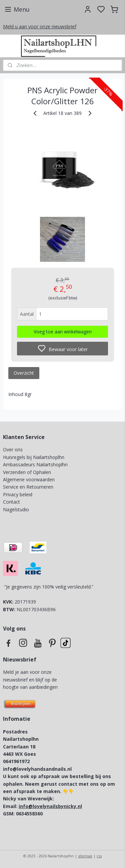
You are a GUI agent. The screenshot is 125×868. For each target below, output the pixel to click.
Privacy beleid (18, 494)
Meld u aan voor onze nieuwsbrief (40, 26)
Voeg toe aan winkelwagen (63, 332)
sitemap (85, 856)
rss (99, 856)
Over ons (13, 449)
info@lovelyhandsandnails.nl (37, 769)
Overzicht (24, 373)
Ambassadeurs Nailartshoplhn (35, 464)
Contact (11, 502)
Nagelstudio (16, 509)
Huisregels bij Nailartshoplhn (34, 457)
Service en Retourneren (28, 487)
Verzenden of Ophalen (27, 472)
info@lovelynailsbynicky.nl (50, 806)
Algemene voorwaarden (29, 479)
